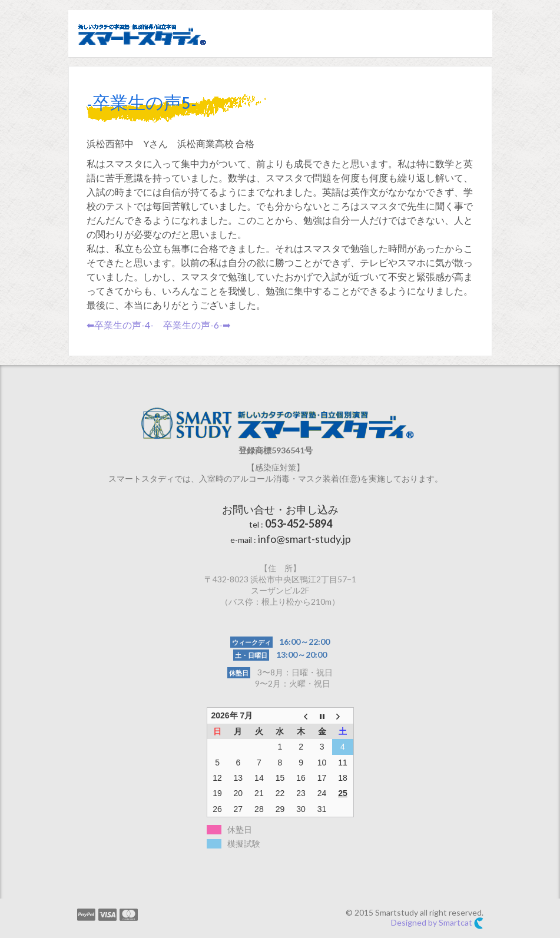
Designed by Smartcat (437, 923)
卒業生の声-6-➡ (197, 325)
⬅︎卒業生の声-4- (120, 325)
